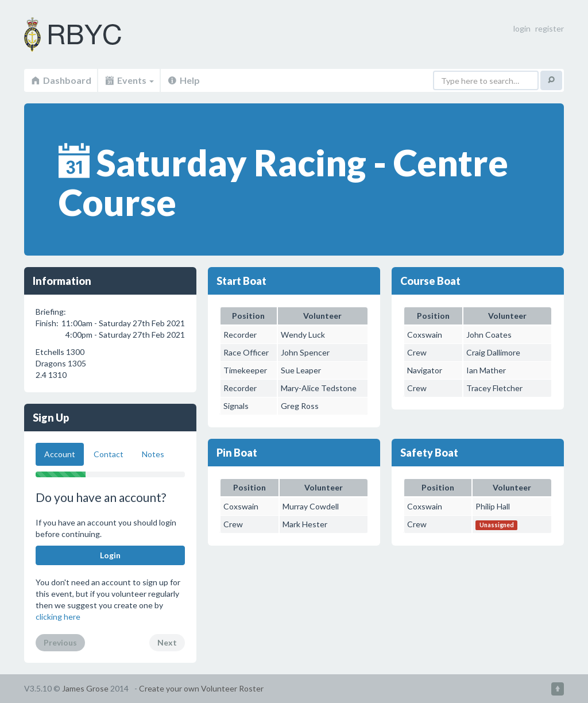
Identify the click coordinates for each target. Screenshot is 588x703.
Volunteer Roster (87, 34)
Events (129, 80)
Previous (60, 642)
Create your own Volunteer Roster (201, 688)
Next (167, 642)
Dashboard (61, 80)
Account (60, 454)
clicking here (58, 617)
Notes (153, 454)
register (550, 28)
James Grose (85, 688)
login (522, 28)
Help (183, 80)
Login (110, 555)
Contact (109, 454)
